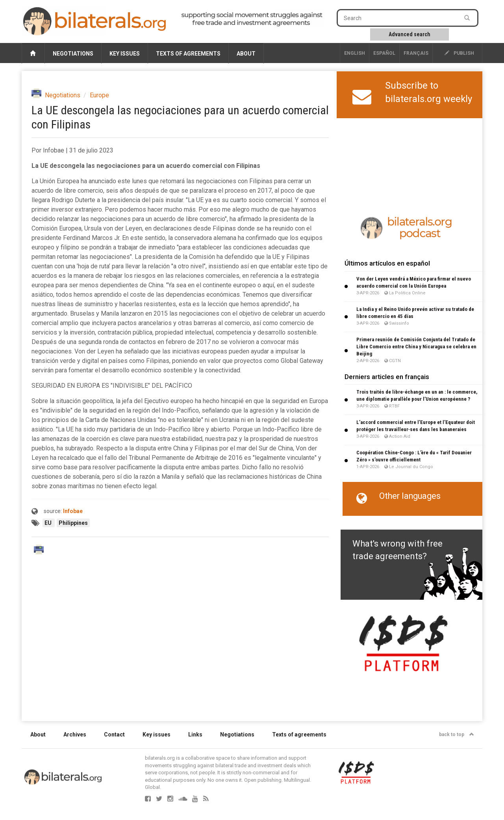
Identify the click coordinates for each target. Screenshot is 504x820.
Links (195, 734)
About (246, 54)
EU (49, 523)
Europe (99, 95)
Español (384, 53)
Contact (114, 734)
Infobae (73, 511)
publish (459, 53)
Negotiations (73, 54)
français (416, 53)
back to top (457, 734)
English (355, 53)
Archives (75, 734)
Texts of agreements (188, 54)
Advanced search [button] (409, 34)
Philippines (73, 523)
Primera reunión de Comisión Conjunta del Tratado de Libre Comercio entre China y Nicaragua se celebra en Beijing (416, 347)
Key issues (125, 54)
